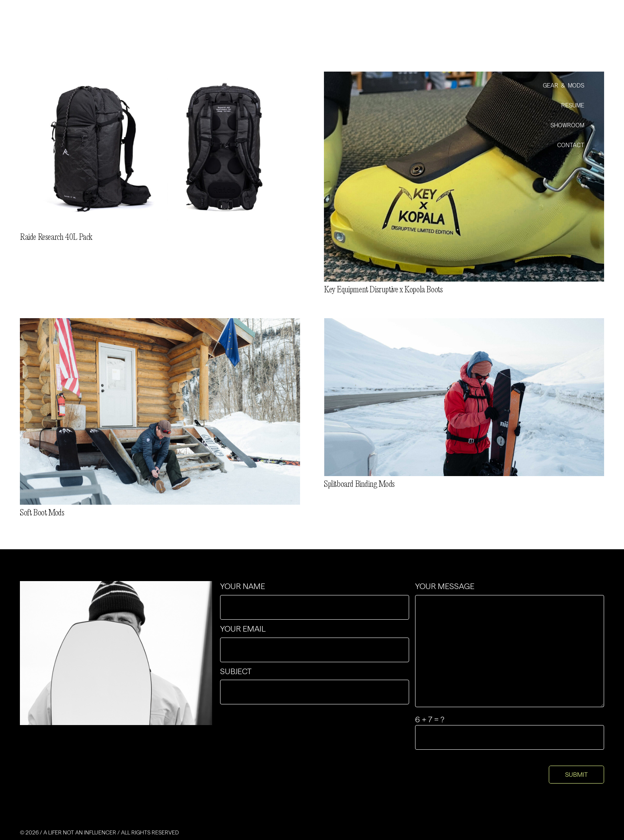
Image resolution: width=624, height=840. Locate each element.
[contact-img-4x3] (116, 653)
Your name (315, 601)
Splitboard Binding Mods (359, 484)
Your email (315, 643)
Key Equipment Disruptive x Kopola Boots (383, 290)
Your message (510, 644)
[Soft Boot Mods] (160, 323)
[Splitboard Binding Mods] (464, 323)
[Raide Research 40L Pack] (160, 77)
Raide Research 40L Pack (56, 237)
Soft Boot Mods (42, 513)
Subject (315, 686)
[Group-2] (92, 27)
